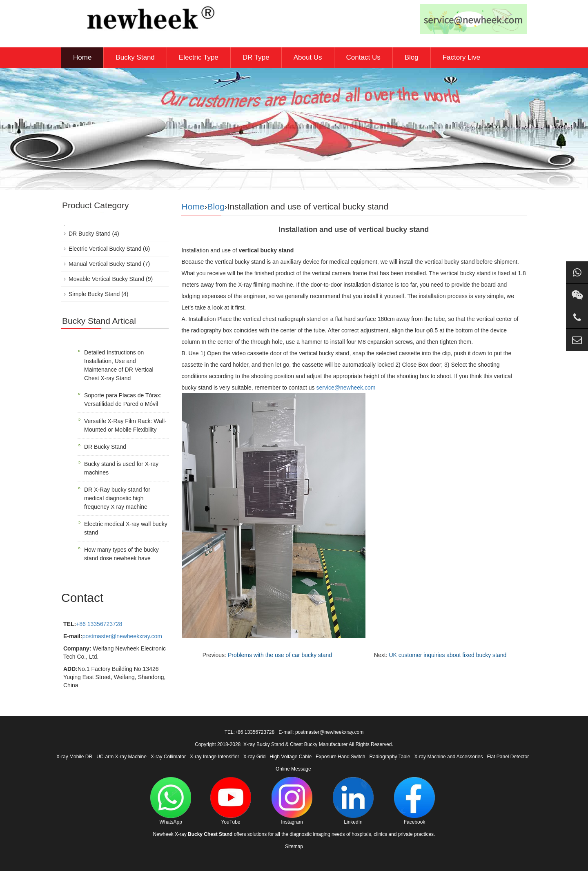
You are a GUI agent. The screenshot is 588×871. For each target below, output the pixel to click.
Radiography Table (390, 757)
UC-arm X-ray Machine (121, 757)
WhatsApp (171, 801)
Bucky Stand (135, 57)
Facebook (414, 801)
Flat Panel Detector (508, 757)
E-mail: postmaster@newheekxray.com (321, 732)
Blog (412, 57)
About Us (308, 57)
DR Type (256, 57)
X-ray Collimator (168, 757)
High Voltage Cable (291, 757)
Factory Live (462, 57)
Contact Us (363, 57)
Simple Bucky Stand (94, 294)
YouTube (231, 801)
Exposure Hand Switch (340, 757)
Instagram (292, 801)
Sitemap (294, 846)
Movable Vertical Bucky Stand (106, 279)
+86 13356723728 (99, 624)
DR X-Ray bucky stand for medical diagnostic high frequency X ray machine (117, 498)
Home (82, 57)
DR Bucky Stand (90, 234)
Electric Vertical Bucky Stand (105, 249)
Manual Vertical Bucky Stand (105, 264)
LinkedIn (353, 801)
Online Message (293, 769)
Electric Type (199, 57)
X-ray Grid (255, 757)
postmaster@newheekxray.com (122, 636)
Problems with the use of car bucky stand (280, 655)
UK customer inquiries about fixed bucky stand (448, 655)
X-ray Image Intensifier (215, 757)
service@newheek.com (346, 388)
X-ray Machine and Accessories (448, 757)
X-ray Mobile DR (74, 757)
